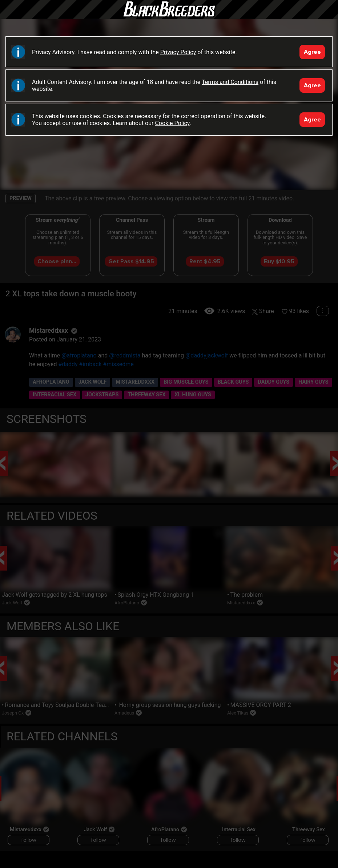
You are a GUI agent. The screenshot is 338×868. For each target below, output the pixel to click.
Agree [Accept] (312, 52)
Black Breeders (169, 16)
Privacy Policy (178, 52)
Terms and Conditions (230, 82)
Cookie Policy (172, 123)
